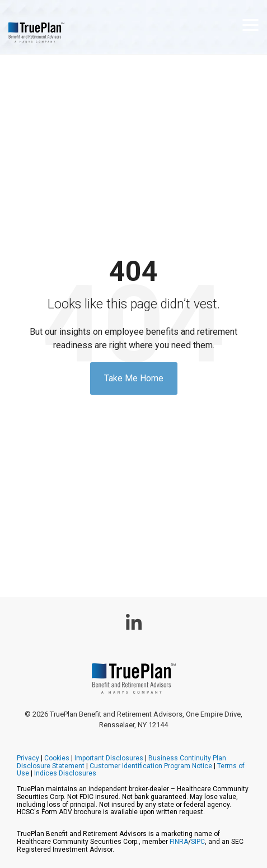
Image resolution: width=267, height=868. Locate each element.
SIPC (198, 842)
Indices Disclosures (65, 773)
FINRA (179, 842)
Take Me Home (134, 378)
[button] (250, 24)
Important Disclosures (109, 758)
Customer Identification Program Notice (151, 766)
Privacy (28, 758)
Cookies (57, 758)
